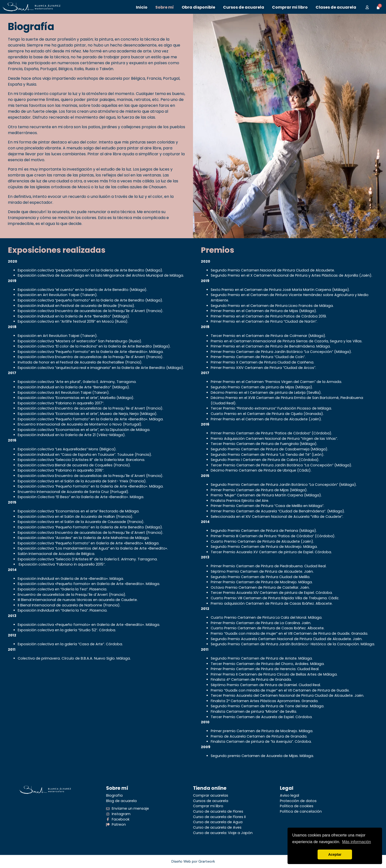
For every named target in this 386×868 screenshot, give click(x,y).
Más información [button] (357, 842)
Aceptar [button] (335, 854)
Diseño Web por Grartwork (193, 861)
